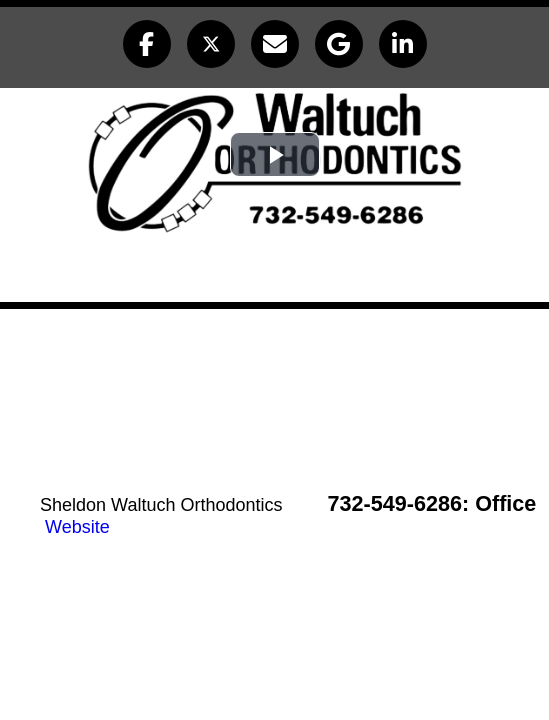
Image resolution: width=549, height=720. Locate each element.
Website (77, 527)
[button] (147, 44)
